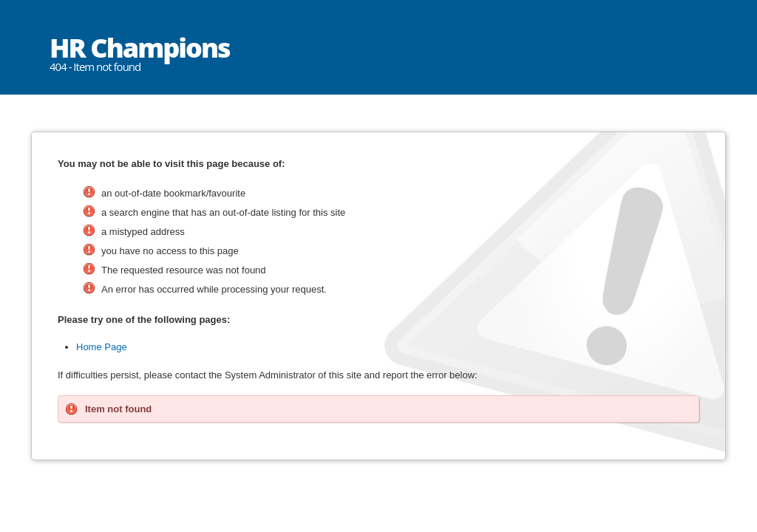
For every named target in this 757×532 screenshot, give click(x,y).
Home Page (102, 347)
